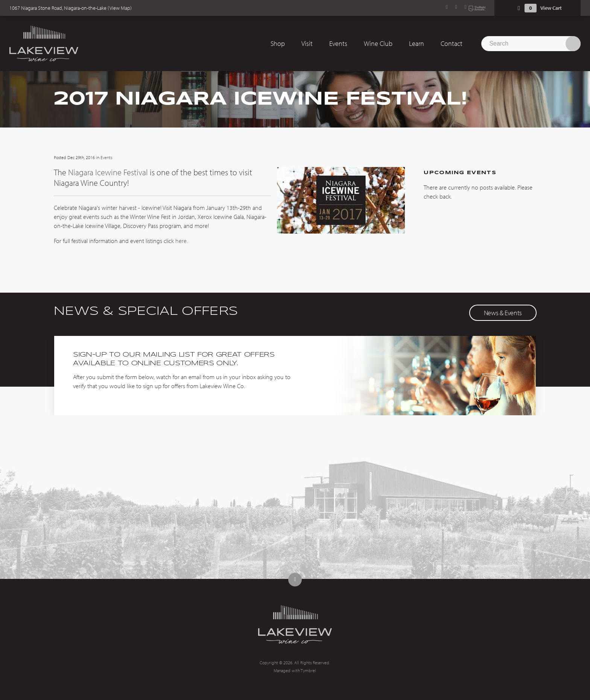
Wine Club (378, 43)
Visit (307, 43)
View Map (120, 8)
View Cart (551, 8)
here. (182, 241)
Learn (417, 43)
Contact (452, 43)
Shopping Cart (519, 8)
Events (338, 43)
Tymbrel (308, 670)
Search (573, 44)
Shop (278, 43)
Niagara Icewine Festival (108, 172)
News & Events (503, 313)
